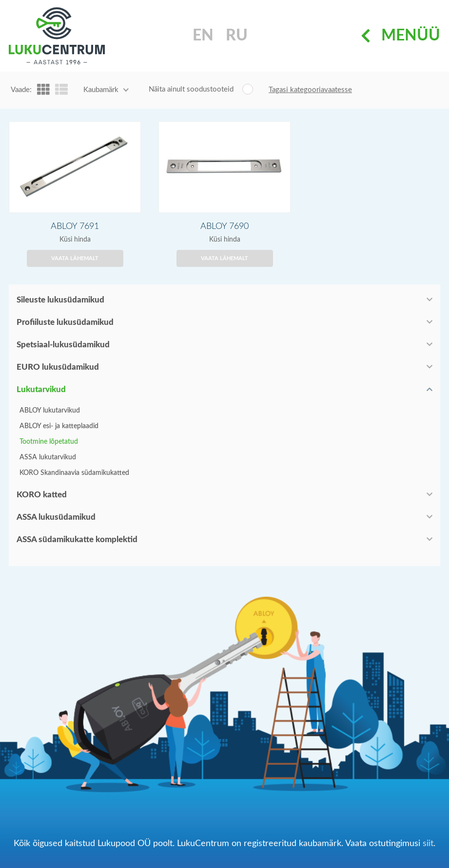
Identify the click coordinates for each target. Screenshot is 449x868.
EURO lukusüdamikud (58, 367)
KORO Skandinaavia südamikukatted (74, 473)
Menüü (400, 36)
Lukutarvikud (41, 389)
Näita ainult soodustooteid (191, 89)
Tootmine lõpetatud (49, 442)
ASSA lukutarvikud (48, 457)
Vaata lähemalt (75, 258)
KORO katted (42, 495)
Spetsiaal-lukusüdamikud (63, 345)
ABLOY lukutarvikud (50, 411)
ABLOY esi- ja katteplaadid (59, 426)
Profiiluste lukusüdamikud (65, 322)
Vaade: (21, 90)
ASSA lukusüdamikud (56, 517)
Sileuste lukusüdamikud (60, 300)
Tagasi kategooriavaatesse (310, 90)
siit (428, 843)
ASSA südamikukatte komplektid (77, 539)
